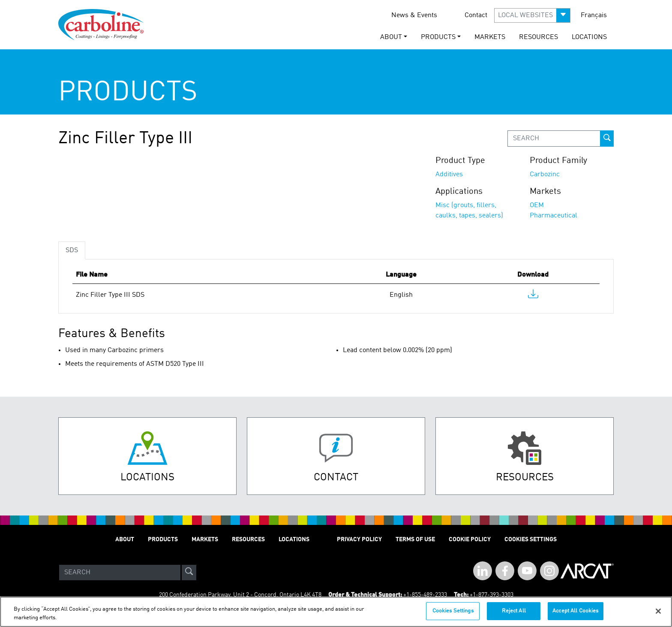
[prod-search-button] (607, 139)
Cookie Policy (470, 540)
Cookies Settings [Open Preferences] (531, 540)
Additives (449, 175)
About (125, 540)
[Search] (120, 573)
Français (594, 15)
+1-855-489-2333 (425, 595)
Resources (538, 37)
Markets (490, 37)
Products (163, 540)
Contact (476, 15)
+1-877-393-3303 (492, 595)
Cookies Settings (453, 611)
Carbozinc (545, 175)
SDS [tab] (72, 250)
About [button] (391, 37)
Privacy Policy (359, 540)
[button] (532, 15)
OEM (537, 205)
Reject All (514, 611)
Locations (589, 37)
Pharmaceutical (553, 216)
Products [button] (438, 37)
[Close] (658, 611)
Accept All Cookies (575, 611)
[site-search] (189, 573)
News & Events (414, 15)
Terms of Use (415, 540)
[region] (336, 612)
